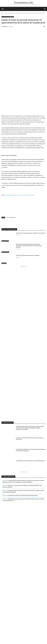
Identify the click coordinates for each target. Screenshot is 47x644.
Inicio (3, 13)
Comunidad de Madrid (10, 13)
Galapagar (4, 246)
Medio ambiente (5, 223)
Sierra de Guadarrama (11, 200)
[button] (45, 9)
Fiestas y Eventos (5, 235)
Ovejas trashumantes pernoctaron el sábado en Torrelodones (31, 216)
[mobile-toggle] (3, 9)
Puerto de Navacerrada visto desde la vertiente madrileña (19, 178)
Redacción (5, 27)
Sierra (12, 17)
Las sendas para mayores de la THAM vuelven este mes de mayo (23, 478)
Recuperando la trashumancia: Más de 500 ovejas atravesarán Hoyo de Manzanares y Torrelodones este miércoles (29, 228)
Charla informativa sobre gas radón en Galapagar (28, 238)
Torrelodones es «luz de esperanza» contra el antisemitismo (30, 443)
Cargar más (24, 249)
